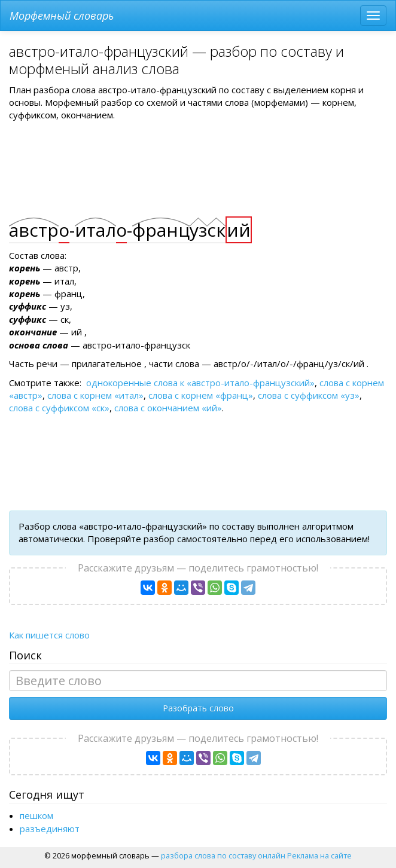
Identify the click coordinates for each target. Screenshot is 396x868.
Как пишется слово (49, 635)
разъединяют (50, 829)
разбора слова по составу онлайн (223, 855)
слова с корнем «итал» (95, 395)
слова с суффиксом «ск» (59, 408)
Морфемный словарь (62, 16)
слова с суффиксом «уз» (309, 395)
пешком (36, 815)
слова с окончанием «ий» (168, 408)
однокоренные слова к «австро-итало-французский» (200, 383)
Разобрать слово (198, 708)
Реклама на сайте (319, 855)
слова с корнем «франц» (201, 395)
